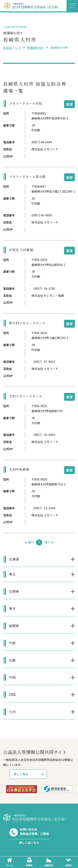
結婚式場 (49, 862)
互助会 (68, 862)
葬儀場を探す (36, 48)
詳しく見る (21, 774)
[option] (22, 789)
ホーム (10, 862)
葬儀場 (29, 862)
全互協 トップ (12, 48)
